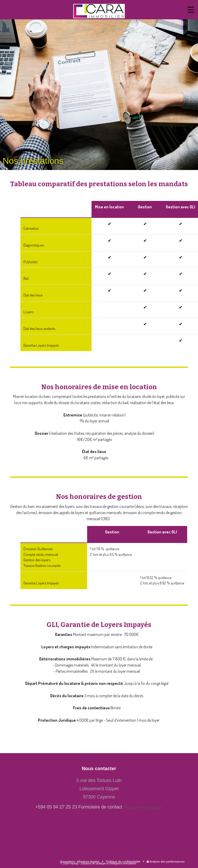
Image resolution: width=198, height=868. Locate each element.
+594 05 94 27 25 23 (56, 807)
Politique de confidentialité (143, 807)
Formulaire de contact (100, 807)
